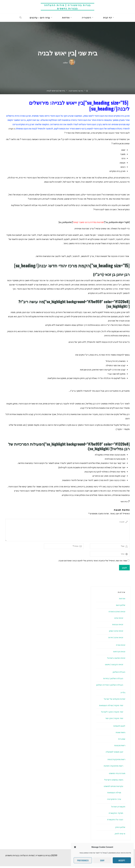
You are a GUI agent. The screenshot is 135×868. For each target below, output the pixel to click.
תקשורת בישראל (118, 808)
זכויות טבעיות (117, 626)
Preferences (83, 860)
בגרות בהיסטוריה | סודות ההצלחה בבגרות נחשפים (68, 7)
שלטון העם (120, 607)
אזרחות (122, 600)
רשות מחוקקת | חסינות (113, 767)
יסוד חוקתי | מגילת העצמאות (110, 707)
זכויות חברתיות (119, 653)
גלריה (123, 694)
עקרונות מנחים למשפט (113, 788)
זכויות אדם (118, 620)
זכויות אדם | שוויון (116, 633)
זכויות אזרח (120, 647)
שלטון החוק (120, 829)
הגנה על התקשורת (115, 821)
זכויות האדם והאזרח (116, 613)
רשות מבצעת (119, 747)
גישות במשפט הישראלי (113, 781)
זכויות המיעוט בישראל (116, 660)
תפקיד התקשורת (115, 815)
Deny (102, 860)
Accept (122, 860)
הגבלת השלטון (119, 674)
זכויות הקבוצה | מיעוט (114, 666)
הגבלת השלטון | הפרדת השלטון (109, 687)
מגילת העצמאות (114, 794)
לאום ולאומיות (119, 728)
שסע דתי (121, 741)
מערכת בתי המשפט (116, 775)
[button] (75, 847)
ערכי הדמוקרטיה (114, 801)
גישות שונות (120, 734)
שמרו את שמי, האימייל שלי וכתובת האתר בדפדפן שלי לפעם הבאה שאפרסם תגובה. (94, 563)
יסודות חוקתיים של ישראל (114, 701)
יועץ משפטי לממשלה (114, 754)
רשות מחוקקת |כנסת (116, 761)
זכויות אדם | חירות (115, 639)
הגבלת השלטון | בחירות (113, 680)
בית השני (124, 502)
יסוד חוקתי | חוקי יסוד (114, 720)
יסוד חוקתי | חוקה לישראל (112, 714)
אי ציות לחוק (120, 835)
